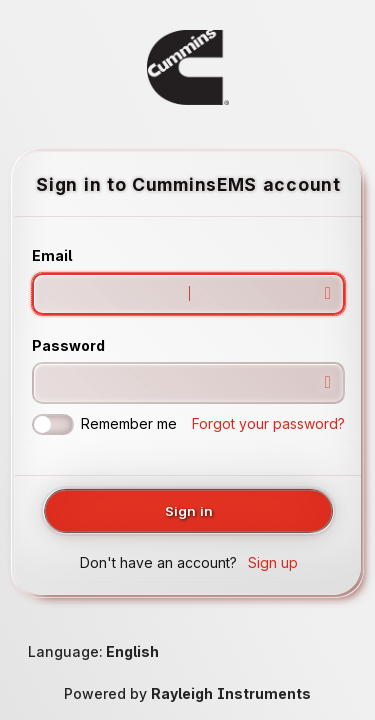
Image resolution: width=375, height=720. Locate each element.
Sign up (273, 562)
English (132, 651)
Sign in (189, 511)
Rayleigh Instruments (231, 693)
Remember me (104, 424)
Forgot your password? (268, 423)
